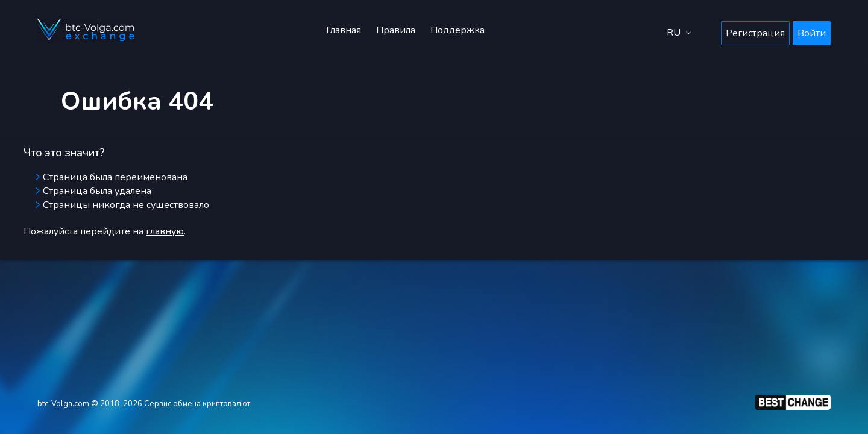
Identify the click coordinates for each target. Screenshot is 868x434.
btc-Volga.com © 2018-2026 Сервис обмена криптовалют (144, 404)
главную (165, 231)
